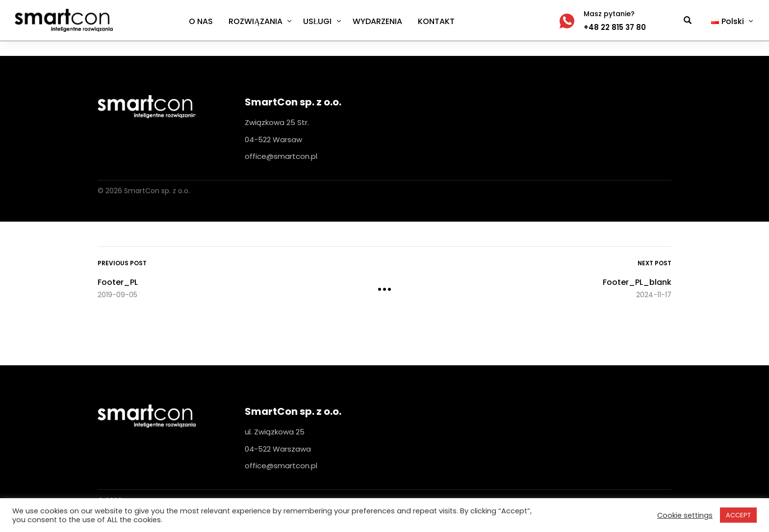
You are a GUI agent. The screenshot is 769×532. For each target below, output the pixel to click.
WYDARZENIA (377, 21)
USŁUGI (318, 21)
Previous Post (122, 263)
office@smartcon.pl (281, 156)
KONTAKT (436, 21)
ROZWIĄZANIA (256, 21)
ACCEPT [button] (738, 515)
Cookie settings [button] (685, 515)
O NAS (201, 21)
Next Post (654, 263)
